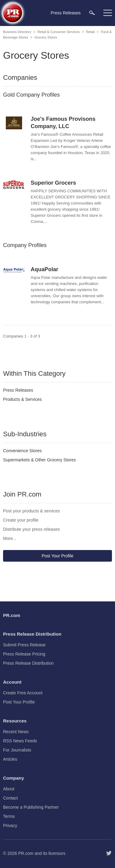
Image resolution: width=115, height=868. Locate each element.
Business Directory (17, 32)
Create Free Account (23, 693)
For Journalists (17, 750)
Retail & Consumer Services (59, 32)
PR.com (26, 853)
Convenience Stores (22, 451)
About (9, 789)
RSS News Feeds (20, 741)
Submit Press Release (24, 645)
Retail (90, 32)
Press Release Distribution (28, 663)
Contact (10, 798)
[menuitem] (92, 13)
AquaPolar (44, 269)
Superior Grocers (53, 183)
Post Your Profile (58, 556)
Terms (9, 816)
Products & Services (22, 399)
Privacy (10, 826)
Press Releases (18, 390)
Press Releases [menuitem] (66, 13)
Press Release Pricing (24, 654)
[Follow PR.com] (109, 853)
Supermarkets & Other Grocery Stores (39, 460)
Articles (10, 759)
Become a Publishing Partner (31, 807)
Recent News (16, 732)
